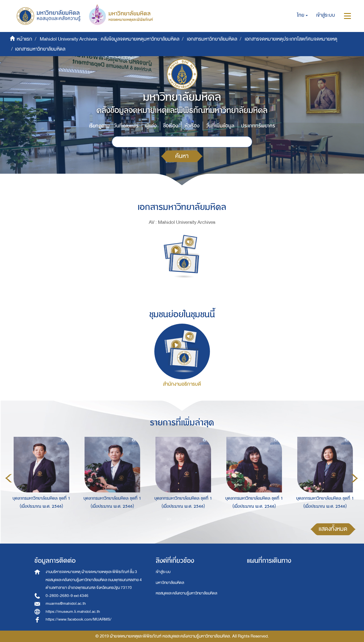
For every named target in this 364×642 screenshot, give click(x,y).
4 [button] (194, 519)
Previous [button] (9, 478)
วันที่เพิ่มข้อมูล (220, 126)
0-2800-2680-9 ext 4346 (67, 596)
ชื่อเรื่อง (171, 126)
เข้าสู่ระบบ (163, 572)
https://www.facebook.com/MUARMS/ (79, 619)
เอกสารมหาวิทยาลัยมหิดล (212, 39)
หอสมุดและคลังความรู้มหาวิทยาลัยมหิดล (186, 593)
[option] (40, 477)
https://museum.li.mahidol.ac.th (73, 612)
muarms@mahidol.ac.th (66, 603)
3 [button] (186, 519)
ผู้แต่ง (151, 126)
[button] (302, 15)
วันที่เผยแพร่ (126, 126)
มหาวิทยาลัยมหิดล (170, 583)
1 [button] (169, 519)
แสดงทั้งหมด (333, 529)
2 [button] (177, 519)
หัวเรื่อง (192, 126)
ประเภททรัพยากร (258, 126)
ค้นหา (182, 156)
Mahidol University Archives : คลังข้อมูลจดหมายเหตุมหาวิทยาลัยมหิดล (110, 39)
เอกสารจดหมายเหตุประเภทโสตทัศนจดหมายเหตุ (291, 39)
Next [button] (355, 478)
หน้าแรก (24, 39)
